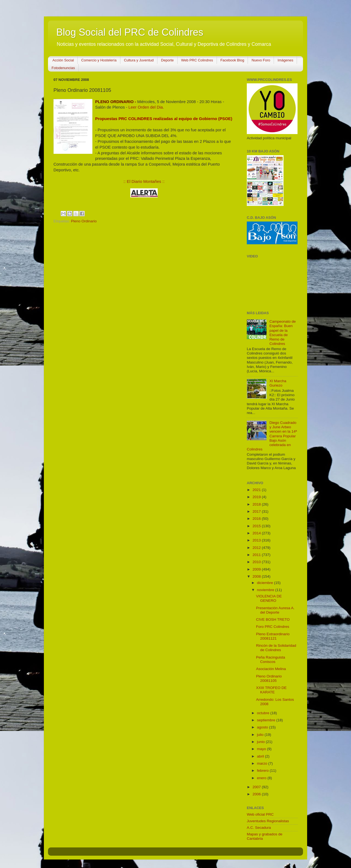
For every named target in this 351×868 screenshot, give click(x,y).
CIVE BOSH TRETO (273, 619)
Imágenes (285, 60)
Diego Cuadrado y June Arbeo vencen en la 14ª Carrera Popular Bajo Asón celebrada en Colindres (272, 436)
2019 (257, 497)
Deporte (167, 60)
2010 (257, 562)
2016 (257, 519)
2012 (257, 548)
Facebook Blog (232, 60)
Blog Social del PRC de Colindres (130, 32)
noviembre (266, 590)
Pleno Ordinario (84, 221)
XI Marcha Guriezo (278, 383)
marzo (263, 763)
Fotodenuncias (63, 68)
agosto (263, 727)
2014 (257, 533)
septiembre (267, 720)
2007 (257, 787)
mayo (262, 749)
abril (261, 756)
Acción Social (63, 60)
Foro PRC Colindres (273, 627)
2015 (257, 526)
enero (262, 778)
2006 (257, 794)
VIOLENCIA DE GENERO (269, 598)
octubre (264, 713)
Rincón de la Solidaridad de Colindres (276, 648)
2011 (257, 555)
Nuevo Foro (261, 60)
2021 (257, 490)
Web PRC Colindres (197, 60)
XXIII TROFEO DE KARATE (271, 690)
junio (261, 742)
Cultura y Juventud (139, 60)
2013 (257, 540)
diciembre (265, 583)
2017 (257, 511)
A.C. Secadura (259, 828)
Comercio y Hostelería (99, 60)
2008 (257, 576)
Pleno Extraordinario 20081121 (273, 636)
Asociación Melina (271, 669)
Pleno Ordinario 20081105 (269, 678)
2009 (257, 569)
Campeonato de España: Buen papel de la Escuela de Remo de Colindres (282, 333)
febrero (263, 771)
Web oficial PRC (260, 814)
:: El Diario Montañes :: (144, 181)
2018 (257, 504)
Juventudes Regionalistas (268, 821)
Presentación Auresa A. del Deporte (275, 610)
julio (261, 735)
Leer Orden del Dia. (146, 107)
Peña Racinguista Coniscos (271, 659)
